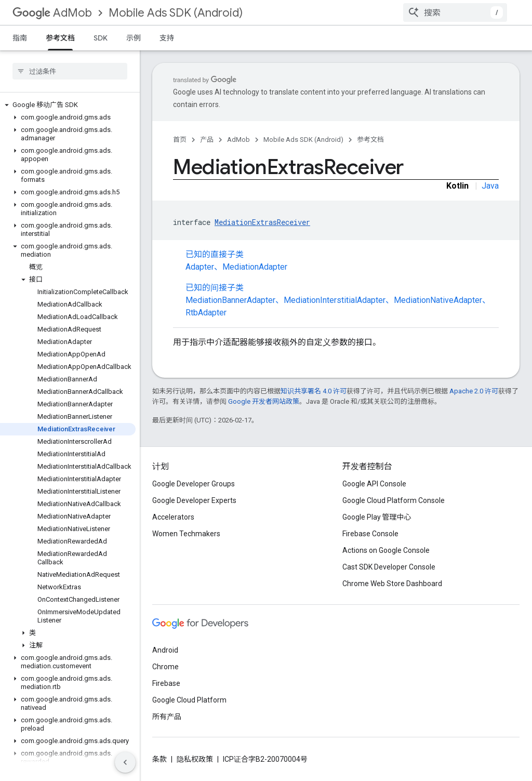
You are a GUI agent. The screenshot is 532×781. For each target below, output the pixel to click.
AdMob (52, 13)
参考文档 (370, 140)
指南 (20, 38)
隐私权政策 (195, 759)
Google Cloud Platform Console (394, 500)
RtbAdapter (206, 313)
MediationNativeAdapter (438, 300)
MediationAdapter (255, 267)
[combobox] (455, 12)
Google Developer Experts (194, 500)
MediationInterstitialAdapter (335, 300)
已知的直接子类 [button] (342, 261)
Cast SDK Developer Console (389, 567)
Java (490, 186)
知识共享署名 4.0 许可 (314, 391)
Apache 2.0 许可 (474, 391)
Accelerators (173, 517)
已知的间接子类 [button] (342, 301)
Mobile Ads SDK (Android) (176, 13)
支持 (167, 38)
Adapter (200, 267)
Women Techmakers (186, 534)
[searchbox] (70, 71)
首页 (180, 140)
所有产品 (167, 717)
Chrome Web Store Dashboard (392, 584)
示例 (134, 38)
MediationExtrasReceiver (262, 222)
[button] (68, 105)
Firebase (166, 683)
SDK (101, 38)
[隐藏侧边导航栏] (125, 762)
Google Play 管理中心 (377, 517)
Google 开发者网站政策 (264, 401)
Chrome (165, 667)
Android (165, 650)
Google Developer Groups (194, 484)
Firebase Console (370, 534)
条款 (159, 759)
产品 (207, 140)
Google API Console (374, 484)
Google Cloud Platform (189, 700)
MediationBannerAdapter (230, 300)
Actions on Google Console (386, 550)
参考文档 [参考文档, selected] (60, 38)
